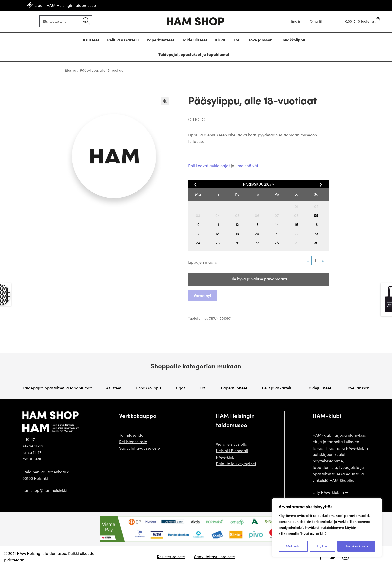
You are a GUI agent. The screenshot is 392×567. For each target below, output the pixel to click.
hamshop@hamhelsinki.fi (45, 490)
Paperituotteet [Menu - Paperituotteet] (160, 40)
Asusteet (114, 388)
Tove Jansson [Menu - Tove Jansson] (260, 40)
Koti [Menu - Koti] (237, 40)
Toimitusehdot (132, 435)
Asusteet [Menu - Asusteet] (91, 40)
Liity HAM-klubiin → (331, 492)
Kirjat (180, 388)
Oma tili (316, 21)
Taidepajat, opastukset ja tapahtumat (57, 388)
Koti (203, 388)
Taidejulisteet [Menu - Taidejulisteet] (195, 40)
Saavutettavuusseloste (140, 448)
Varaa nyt (202, 295)
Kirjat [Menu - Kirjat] (220, 40)
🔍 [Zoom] (165, 101)
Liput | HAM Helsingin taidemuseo (65, 5)
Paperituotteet (234, 388)
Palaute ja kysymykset (236, 464)
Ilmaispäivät (247, 166)
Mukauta (293, 546)
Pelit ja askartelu (277, 388)
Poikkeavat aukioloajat (209, 166)
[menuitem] (297, 21)
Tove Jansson (358, 388)
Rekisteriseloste (133, 442)
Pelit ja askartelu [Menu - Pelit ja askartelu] (123, 40)
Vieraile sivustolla (232, 444)
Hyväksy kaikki (356, 546)
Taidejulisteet (319, 388)
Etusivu (71, 70)
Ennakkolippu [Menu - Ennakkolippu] (293, 40)
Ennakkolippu (149, 388)
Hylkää (323, 546)
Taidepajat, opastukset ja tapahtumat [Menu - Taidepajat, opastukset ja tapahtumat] (194, 54)
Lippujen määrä (203, 262)
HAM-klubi (226, 457)
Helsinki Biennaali (232, 451)
